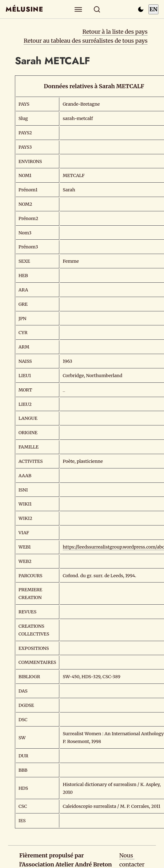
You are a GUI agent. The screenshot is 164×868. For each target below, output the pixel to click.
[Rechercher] (97, 9)
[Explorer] (78, 9)
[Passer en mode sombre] (141, 9)
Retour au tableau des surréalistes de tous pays (86, 41)
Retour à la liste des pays (115, 32)
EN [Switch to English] (153, 9)
